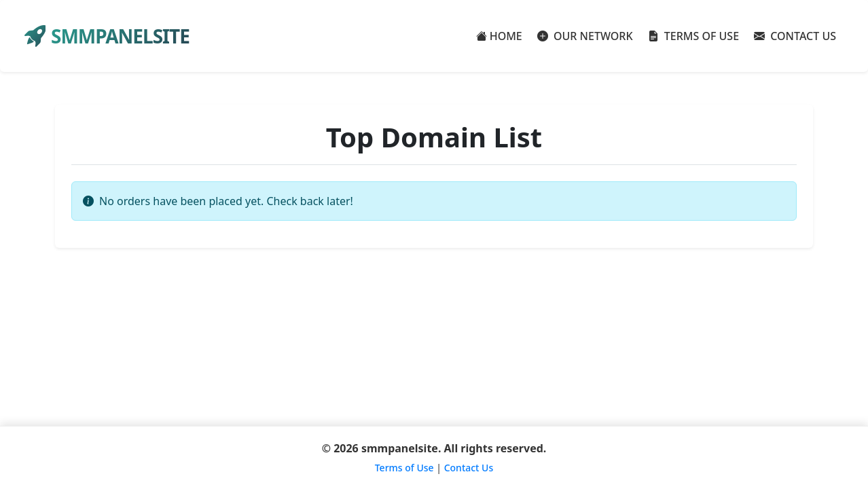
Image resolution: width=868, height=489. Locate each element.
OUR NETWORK (585, 36)
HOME (499, 36)
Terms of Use (404, 468)
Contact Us (469, 468)
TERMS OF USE (694, 36)
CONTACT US (795, 36)
